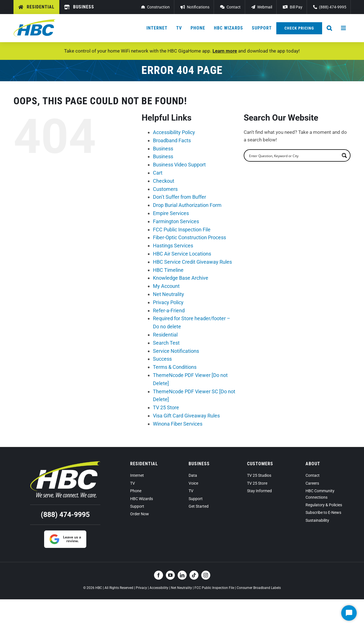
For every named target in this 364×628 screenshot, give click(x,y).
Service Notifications (176, 351)
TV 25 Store (166, 407)
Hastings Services (173, 246)
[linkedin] (182, 575)
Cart (158, 173)
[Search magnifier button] (344, 155)
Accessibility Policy (174, 132)
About (313, 464)
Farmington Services (176, 221)
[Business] (79, 7)
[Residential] (36, 7)
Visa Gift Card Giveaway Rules (186, 416)
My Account (166, 286)
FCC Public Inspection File (182, 230)
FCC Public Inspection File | (216, 588)
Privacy (141, 588)
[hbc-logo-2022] (35, 21)
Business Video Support (179, 165)
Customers (165, 189)
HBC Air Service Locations (182, 254)
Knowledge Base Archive (181, 278)
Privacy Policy (168, 302)
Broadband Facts (172, 140)
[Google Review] (65, 533)
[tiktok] (194, 575)
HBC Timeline (168, 270)
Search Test (166, 343)
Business (163, 149)
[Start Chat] (349, 613)
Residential (165, 335)
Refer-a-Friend (169, 310)
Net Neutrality (169, 294)
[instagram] (206, 575)
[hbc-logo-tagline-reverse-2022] (65, 463)
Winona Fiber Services (178, 424)
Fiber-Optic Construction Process (189, 237)
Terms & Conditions (175, 367)
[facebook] (159, 575)
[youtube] (170, 575)
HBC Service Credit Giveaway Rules (192, 262)
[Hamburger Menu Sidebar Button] (344, 28)
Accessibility (159, 588)
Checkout (164, 181)
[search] (293, 155)
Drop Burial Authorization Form (187, 205)
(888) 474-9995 (65, 515)
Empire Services (171, 213)
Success (162, 359)
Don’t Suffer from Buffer (179, 197)
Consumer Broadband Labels (259, 588)
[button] (329, 28)
